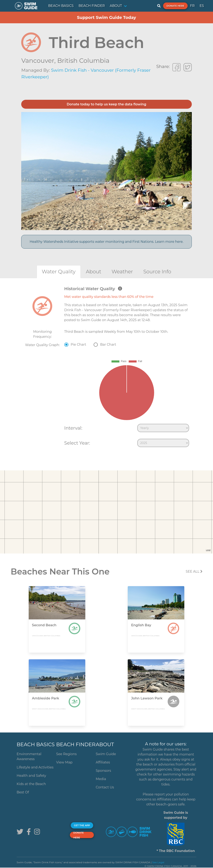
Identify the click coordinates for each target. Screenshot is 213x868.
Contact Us (105, 787)
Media (101, 779)
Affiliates (103, 762)
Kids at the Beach (31, 784)
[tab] (59, 272)
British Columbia (83, 61)
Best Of (23, 792)
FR (192, 6)
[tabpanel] (106, 368)
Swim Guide (106, 754)
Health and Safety (31, 776)
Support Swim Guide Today (106, 17)
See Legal (158, 862)
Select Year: (77, 443)
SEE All (194, 571)
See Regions (66, 754)
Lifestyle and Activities (35, 767)
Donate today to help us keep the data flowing (106, 104)
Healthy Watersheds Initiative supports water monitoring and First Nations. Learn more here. (106, 242)
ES (202, 6)
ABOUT (116, 6)
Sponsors (103, 771)
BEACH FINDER (92, 6)
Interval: (73, 428)
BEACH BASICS (61, 6)
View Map (64, 762)
